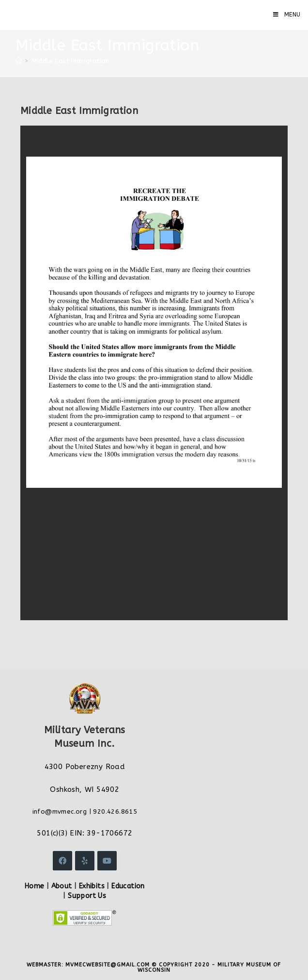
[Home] (19, 61)
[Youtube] (107, 861)
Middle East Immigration (71, 61)
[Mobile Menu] (287, 15)
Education (128, 886)
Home (35, 886)
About (62, 886)
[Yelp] (85, 861)
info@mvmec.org (60, 811)
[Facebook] (62, 861)
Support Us (87, 896)
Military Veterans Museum (79, 15)
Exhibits (92, 886)
